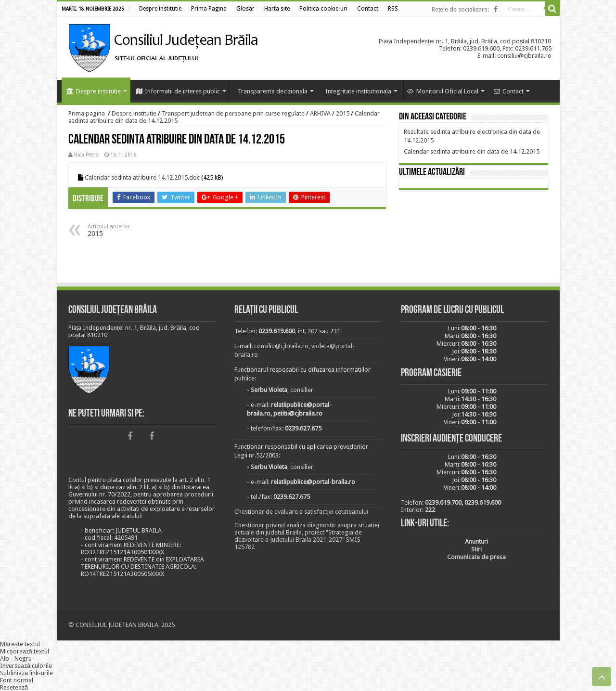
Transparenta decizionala (273, 91)
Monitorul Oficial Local (443, 91)
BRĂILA (474, 238)
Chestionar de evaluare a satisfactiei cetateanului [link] (301, 512)
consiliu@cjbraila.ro (281, 346)
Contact (509, 91)
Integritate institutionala (358, 91)
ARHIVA (320, 113)
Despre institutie (94, 91)
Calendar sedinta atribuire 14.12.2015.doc (142, 177)
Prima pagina (87, 113)
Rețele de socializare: (461, 9)
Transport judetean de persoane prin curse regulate (233, 113)
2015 (343, 113)
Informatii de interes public (178, 91)
